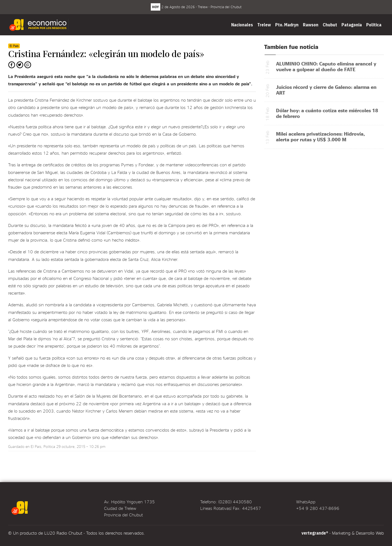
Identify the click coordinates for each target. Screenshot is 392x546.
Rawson (311, 25)
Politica (374, 25)
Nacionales (242, 25)
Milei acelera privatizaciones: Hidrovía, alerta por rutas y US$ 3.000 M (320, 136)
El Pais (36, 446)
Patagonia (352, 25)
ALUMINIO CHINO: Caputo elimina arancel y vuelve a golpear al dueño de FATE (326, 66)
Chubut (330, 25)
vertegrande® (315, 533)
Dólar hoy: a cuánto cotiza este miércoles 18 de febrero (327, 113)
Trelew (264, 25)
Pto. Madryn (287, 25)
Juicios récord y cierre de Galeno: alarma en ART (326, 90)
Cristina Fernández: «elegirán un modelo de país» (106, 53)
